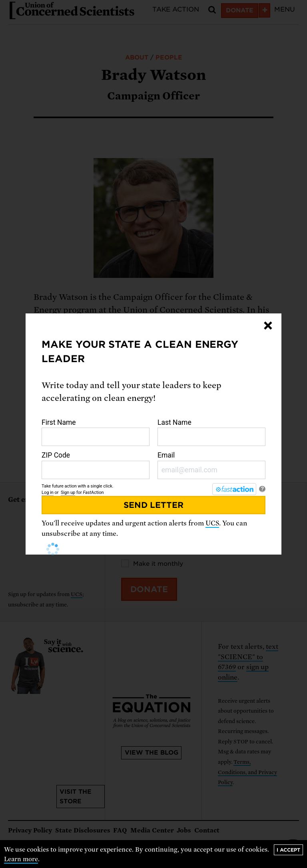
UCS (212, 523)
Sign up (68, 492)
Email (211, 465)
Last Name (211, 432)
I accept (288, 850)
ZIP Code (96, 465)
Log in (48, 492)
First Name (96, 432)
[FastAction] (234, 489)
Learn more (21, 859)
